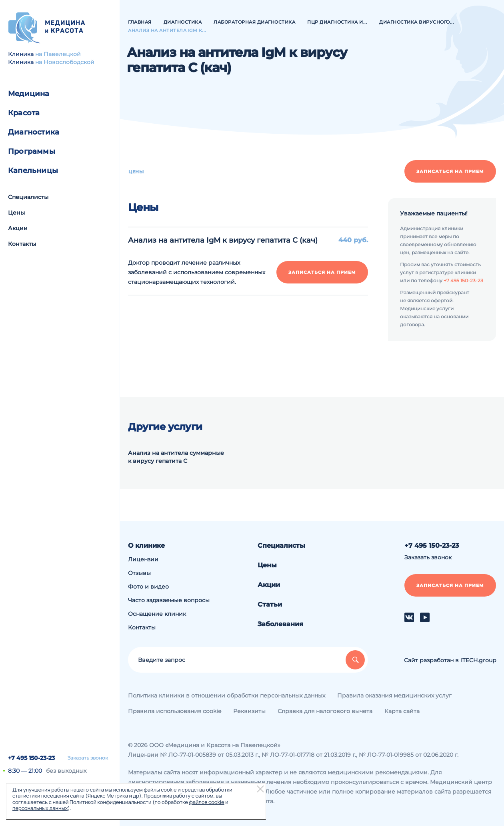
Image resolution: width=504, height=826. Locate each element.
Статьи (270, 604)
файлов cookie (206, 802)
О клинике (146, 546)
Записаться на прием (450, 171)
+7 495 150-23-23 (31, 758)
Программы (32, 151)
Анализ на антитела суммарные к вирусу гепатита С (176, 457)
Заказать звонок (88, 758)
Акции (18, 228)
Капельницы (33, 171)
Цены (16, 213)
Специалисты (28, 197)
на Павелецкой (58, 54)
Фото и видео (148, 587)
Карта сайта (402, 711)
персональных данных (40, 808)
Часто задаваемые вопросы (169, 600)
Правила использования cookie (175, 711)
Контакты (22, 244)
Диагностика (34, 132)
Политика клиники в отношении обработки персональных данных (227, 695)
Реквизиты (249, 711)
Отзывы (139, 573)
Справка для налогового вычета (325, 711)
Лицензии (143, 559)
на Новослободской (65, 62)
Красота (24, 113)
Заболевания (280, 624)
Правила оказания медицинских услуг (394, 695)
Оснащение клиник (157, 614)
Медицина (29, 94)
